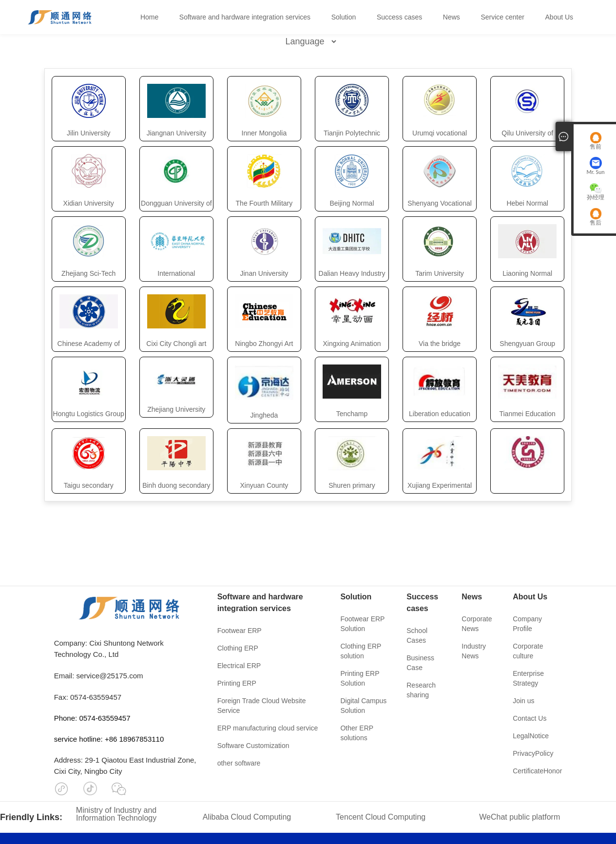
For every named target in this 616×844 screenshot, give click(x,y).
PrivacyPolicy (533, 753)
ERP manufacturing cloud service (268, 728)
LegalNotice (531, 736)
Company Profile (527, 624)
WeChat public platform (520, 817)
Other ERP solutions (356, 733)
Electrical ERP (239, 666)
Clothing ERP (238, 648)
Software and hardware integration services (245, 17)
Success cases (399, 17)
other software (239, 763)
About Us (559, 17)
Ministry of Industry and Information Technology (116, 814)
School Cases (417, 635)
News (452, 17)
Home (149, 17)
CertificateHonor (537, 771)
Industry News (474, 651)
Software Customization (253, 746)
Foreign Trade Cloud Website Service (262, 706)
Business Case (420, 663)
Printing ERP (237, 683)
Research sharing (421, 690)
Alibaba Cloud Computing (247, 817)
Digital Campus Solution (363, 706)
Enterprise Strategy (528, 678)
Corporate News (477, 624)
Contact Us (529, 718)
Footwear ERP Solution (362, 624)
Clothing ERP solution (361, 651)
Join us (523, 701)
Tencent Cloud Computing (381, 817)
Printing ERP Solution (360, 678)
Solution (344, 17)
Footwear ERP (240, 631)
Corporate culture (528, 651)
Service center (502, 17)
